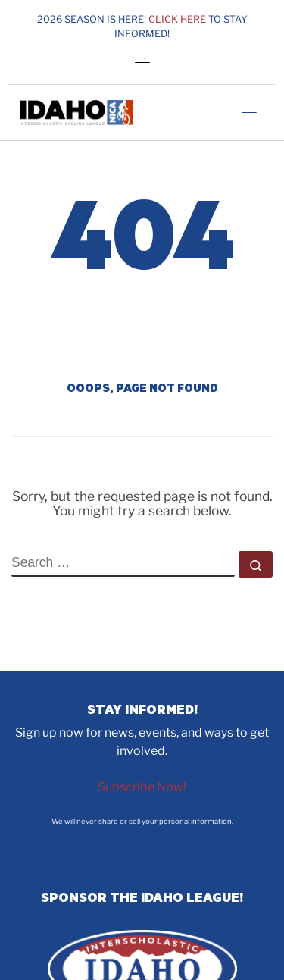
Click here (177, 19)
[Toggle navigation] (142, 62)
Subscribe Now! (142, 787)
